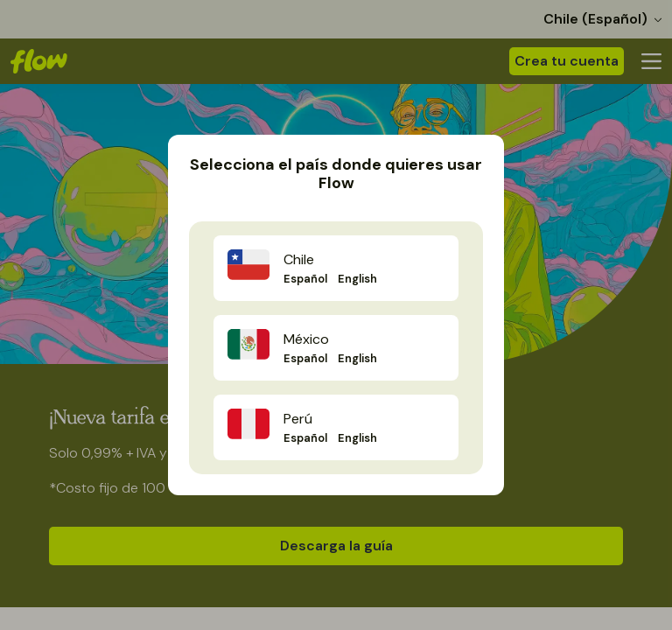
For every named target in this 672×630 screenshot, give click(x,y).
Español (305, 279)
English (357, 279)
